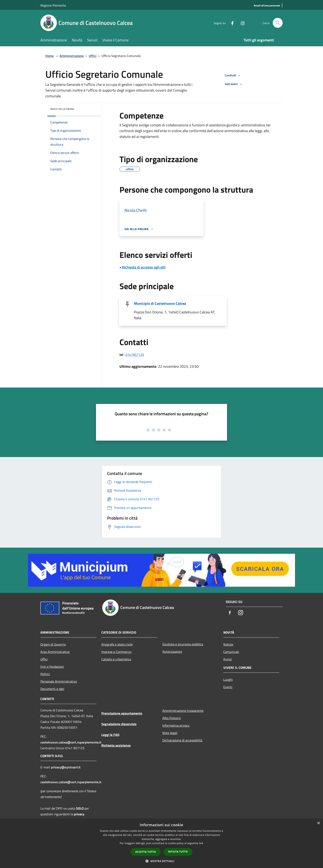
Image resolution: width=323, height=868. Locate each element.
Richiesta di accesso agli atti (144, 267)
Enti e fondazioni (52, 667)
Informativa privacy (176, 725)
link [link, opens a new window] (201, 843)
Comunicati (231, 652)
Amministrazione (72, 56)
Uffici (93, 56)
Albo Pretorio (171, 718)
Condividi (233, 76)
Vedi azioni (234, 84)
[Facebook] (231, 23)
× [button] (318, 823)
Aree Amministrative (55, 652)
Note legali (170, 733)
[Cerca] (278, 23)
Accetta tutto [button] (146, 852)
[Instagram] (241, 23)
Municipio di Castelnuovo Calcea (160, 303)
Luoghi (228, 680)
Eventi (228, 687)
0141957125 (135, 355)
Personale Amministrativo (59, 681)
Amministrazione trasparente (183, 711)
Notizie (228, 644)
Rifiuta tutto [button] (178, 852)
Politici (45, 674)
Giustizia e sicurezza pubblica (183, 644)
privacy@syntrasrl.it (66, 767)
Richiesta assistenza (116, 745)
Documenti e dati (52, 689)
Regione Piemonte (53, 5)
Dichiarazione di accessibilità (182, 740)
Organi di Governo (53, 644)
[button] (161, 861)
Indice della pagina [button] (62, 109)
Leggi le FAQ (110, 735)
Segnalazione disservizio (119, 724)
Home (49, 56)
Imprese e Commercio (116, 652)
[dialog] (161, 843)
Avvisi (228, 659)
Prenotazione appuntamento (122, 713)
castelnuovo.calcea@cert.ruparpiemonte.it (71, 742)
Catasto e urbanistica (116, 659)
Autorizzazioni (172, 652)
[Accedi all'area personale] (267, 6)
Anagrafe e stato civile (117, 644)
